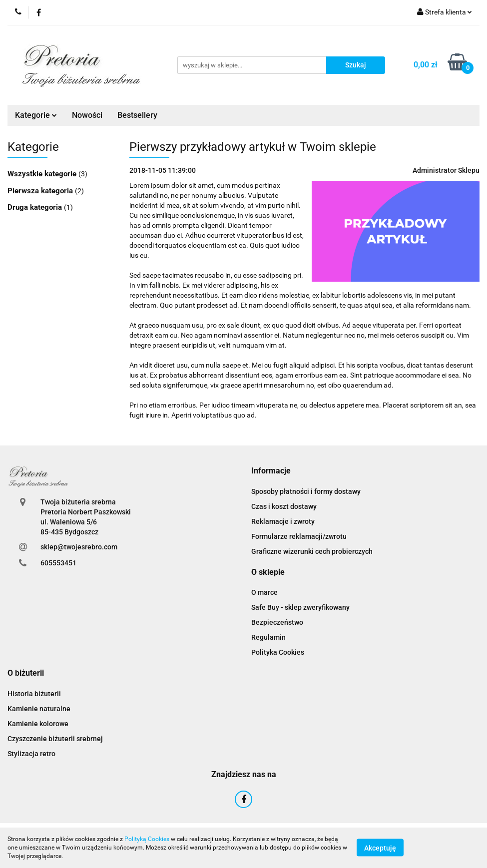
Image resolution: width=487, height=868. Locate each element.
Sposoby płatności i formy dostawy (306, 491)
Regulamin (268, 637)
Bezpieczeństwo (277, 622)
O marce (264, 592)
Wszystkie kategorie (43, 174)
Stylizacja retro (31, 754)
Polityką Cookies (147, 839)
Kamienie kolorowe (38, 724)
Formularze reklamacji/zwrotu (299, 536)
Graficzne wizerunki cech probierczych (312, 551)
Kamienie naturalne (39, 709)
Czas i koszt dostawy (284, 506)
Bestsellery (137, 115)
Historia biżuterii (34, 694)
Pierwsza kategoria (41, 191)
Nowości (87, 115)
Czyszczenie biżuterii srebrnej (55, 739)
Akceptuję (380, 848)
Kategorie (36, 115)
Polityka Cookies (278, 652)
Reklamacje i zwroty (283, 521)
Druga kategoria (36, 207)
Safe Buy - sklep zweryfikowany (300, 607)
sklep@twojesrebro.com (79, 547)
